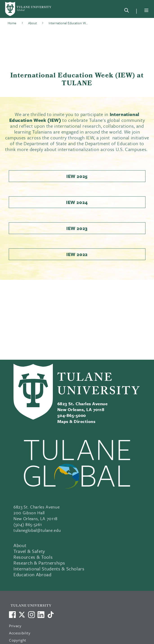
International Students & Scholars (49, 569)
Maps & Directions (76, 421)
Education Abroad (32, 574)
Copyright (18, 640)
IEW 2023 (77, 228)
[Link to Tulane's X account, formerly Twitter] (22, 615)
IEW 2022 (77, 254)
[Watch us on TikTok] (51, 615)
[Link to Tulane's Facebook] (31, 615)
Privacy (15, 626)
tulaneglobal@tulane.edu (37, 530)
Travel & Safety (29, 551)
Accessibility (20, 633)
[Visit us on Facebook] (12, 615)
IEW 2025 (77, 176)
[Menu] (146, 10)
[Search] (127, 11)
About (20, 545)
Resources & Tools (33, 557)
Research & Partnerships (39, 563)
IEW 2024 (77, 202)
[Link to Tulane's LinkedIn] (41, 615)
